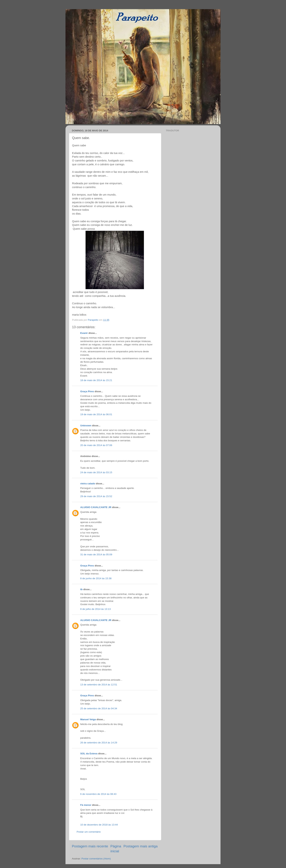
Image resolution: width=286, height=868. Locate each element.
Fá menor (86, 805)
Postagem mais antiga (141, 846)
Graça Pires (87, 391)
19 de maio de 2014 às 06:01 (96, 414)
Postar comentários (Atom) (96, 859)
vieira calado (88, 484)
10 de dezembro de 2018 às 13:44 (99, 825)
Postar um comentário (89, 832)
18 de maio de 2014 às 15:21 (96, 380)
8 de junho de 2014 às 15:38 (96, 578)
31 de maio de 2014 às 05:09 (96, 554)
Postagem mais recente (90, 846)
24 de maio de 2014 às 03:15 (96, 472)
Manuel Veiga (88, 719)
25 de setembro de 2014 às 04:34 (99, 708)
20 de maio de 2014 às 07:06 (96, 445)
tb (81, 589)
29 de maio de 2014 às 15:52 (96, 496)
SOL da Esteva (89, 754)
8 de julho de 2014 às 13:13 (95, 609)
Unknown (86, 426)
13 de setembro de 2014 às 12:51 (99, 685)
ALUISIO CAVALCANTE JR (96, 507)
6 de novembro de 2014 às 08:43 (98, 794)
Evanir (84, 333)
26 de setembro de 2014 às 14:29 (99, 743)
